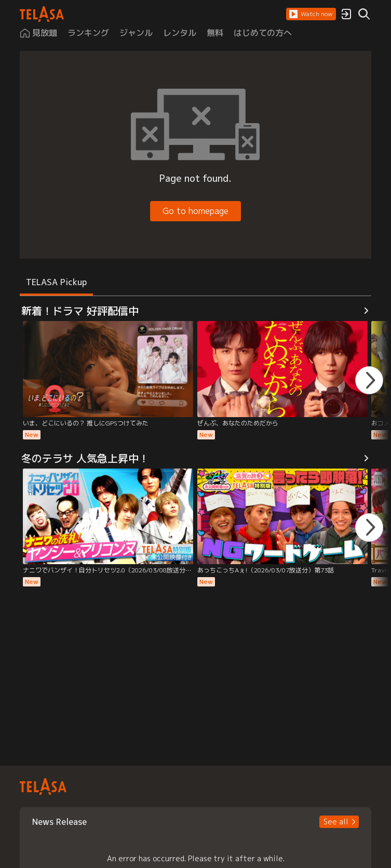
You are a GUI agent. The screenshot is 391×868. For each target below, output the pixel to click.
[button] (311, 14)
